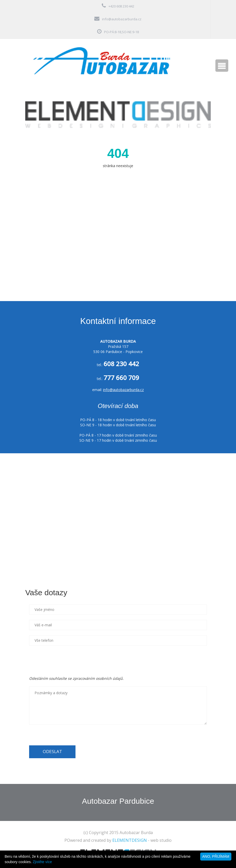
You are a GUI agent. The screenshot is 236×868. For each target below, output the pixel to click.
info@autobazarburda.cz (122, 19)
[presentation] (68, 661)
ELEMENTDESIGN (130, 840)
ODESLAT (52, 751)
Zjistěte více (42, 862)
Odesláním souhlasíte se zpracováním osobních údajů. (76, 678)
